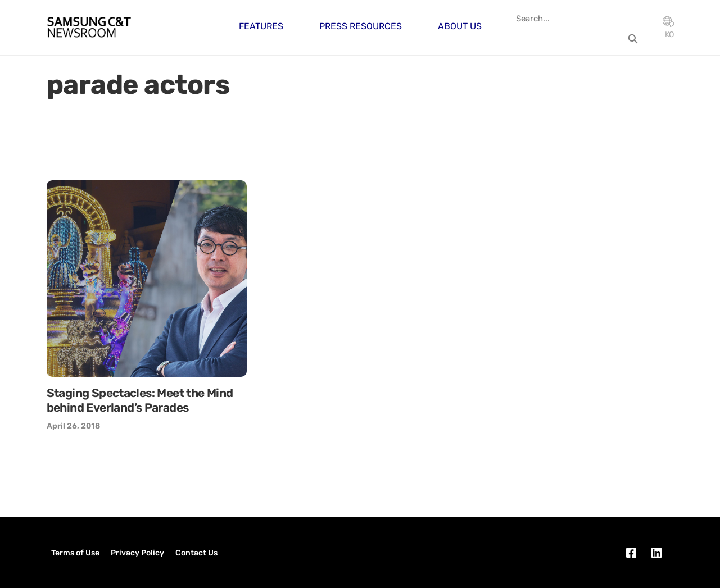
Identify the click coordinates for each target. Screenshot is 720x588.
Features (261, 26)
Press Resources (361, 26)
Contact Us (196, 553)
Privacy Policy (137, 553)
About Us (460, 26)
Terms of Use (75, 553)
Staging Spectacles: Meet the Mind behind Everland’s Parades (140, 400)
